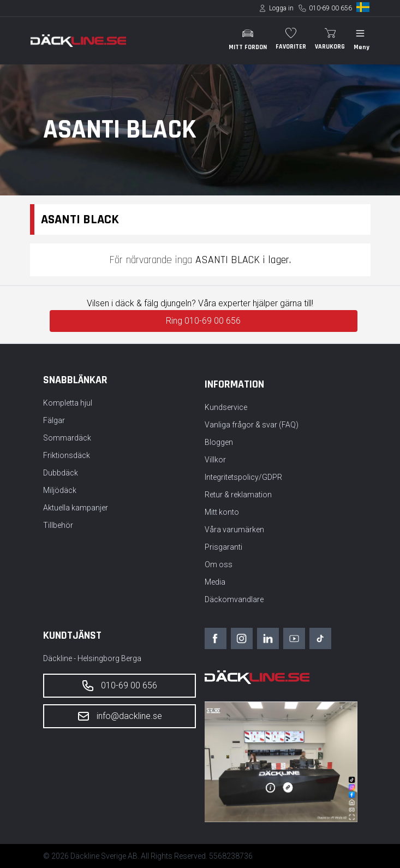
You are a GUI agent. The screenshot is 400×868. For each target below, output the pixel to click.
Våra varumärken (234, 530)
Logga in (281, 8)
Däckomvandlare (234, 599)
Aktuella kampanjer (76, 508)
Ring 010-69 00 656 (203, 321)
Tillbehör (58, 525)
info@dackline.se (120, 716)
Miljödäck (60, 490)
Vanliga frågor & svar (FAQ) (252, 425)
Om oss (219, 564)
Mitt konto (222, 512)
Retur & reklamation (238, 495)
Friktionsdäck (67, 455)
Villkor (215, 460)
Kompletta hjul (68, 403)
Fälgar (54, 420)
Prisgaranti (223, 547)
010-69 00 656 (330, 8)
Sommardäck (67, 438)
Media (215, 582)
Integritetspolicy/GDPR (243, 477)
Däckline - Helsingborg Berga (92, 658)
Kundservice (226, 407)
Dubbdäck (61, 473)
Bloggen (219, 442)
